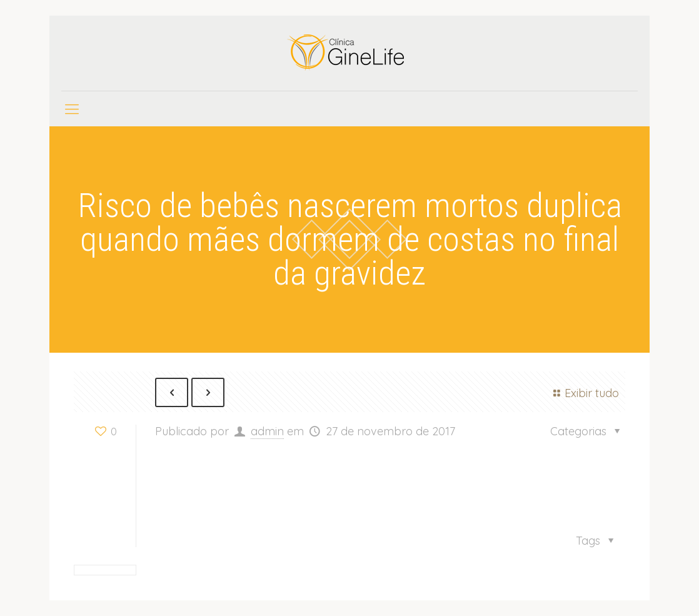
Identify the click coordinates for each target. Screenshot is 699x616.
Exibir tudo (584, 393)
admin (267, 431)
